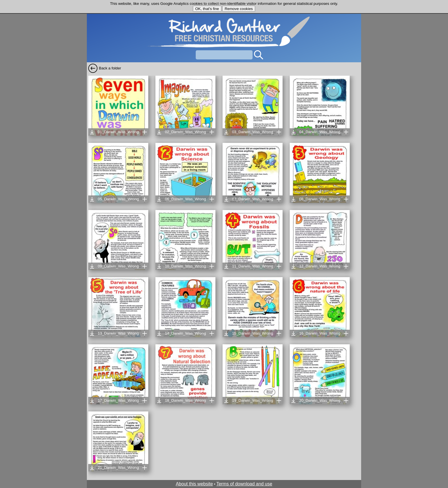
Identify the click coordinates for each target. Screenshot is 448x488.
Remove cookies (239, 9)
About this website (194, 484)
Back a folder (110, 68)
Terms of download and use (244, 484)
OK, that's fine (207, 9)
